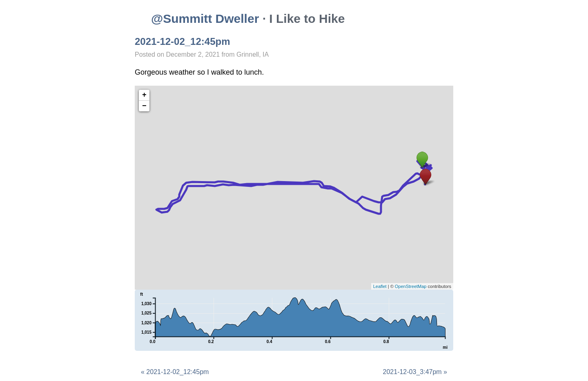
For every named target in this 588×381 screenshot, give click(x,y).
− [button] (144, 106)
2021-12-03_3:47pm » (415, 372)
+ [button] (144, 95)
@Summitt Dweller (205, 19)
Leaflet (380, 286)
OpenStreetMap (411, 286)
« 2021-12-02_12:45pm (175, 372)
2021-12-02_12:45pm (183, 41)
